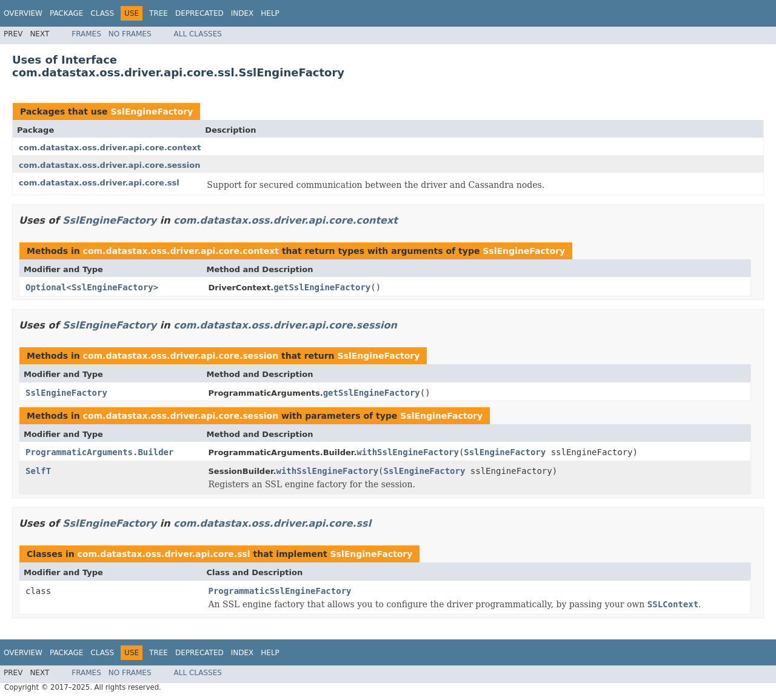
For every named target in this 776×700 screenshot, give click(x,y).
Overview (23, 13)
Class (102, 13)
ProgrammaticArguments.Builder (99, 452)
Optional (46, 287)
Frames (86, 34)
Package (66, 13)
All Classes (198, 34)
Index (242, 13)
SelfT (38, 471)
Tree (159, 13)
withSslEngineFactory (408, 452)
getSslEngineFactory (322, 287)
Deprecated (199, 13)
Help (270, 13)
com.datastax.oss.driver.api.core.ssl (99, 183)
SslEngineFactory (152, 112)
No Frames (130, 34)
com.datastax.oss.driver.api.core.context (110, 148)
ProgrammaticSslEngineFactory (280, 591)
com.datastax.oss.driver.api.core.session (110, 165)
